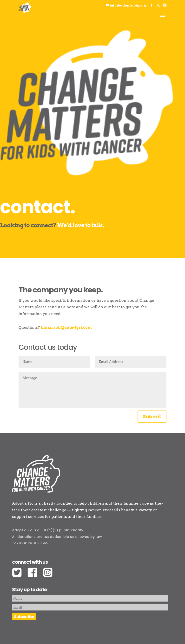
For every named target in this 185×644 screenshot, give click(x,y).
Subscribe (24, 617)
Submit (152, 417)
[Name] (90, 598)
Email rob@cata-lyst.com (66, 327)
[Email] (90, 607)
